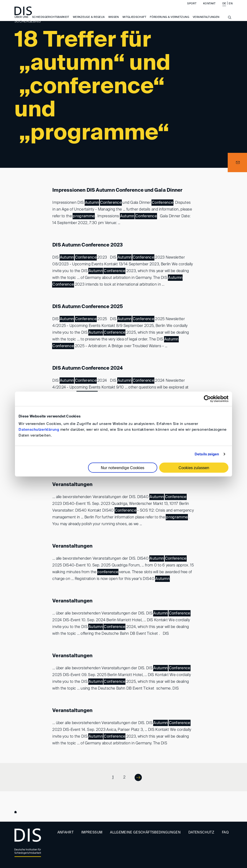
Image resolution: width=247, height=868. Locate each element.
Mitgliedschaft (134, 22)
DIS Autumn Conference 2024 (88, 368)
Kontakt (209, 8)
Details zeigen (207, 454)
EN (231, 8)
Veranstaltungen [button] (206, 22)
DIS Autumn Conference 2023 (88, 245)
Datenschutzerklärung (39, 430)
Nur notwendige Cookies (123, 468)
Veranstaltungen (72, 485)
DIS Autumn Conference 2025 (88, 307)
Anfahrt (65, 833)
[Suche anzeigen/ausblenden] (230, 25)
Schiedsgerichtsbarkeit (51, 22)
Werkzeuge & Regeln (89, 22)
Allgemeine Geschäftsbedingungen (145, 833)
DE (224, 8)
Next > (135, 777)
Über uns (21, 22)
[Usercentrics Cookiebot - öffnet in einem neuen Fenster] (207, 399)
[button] (237, 162)
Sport (192, 8)
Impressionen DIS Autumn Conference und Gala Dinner (117, 191)
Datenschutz (201, 833)
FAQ (225, 833)
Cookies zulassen (194, 468)
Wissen (114, 22)
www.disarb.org (16, 812)
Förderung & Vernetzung (169, 22)
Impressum (92, 833)
